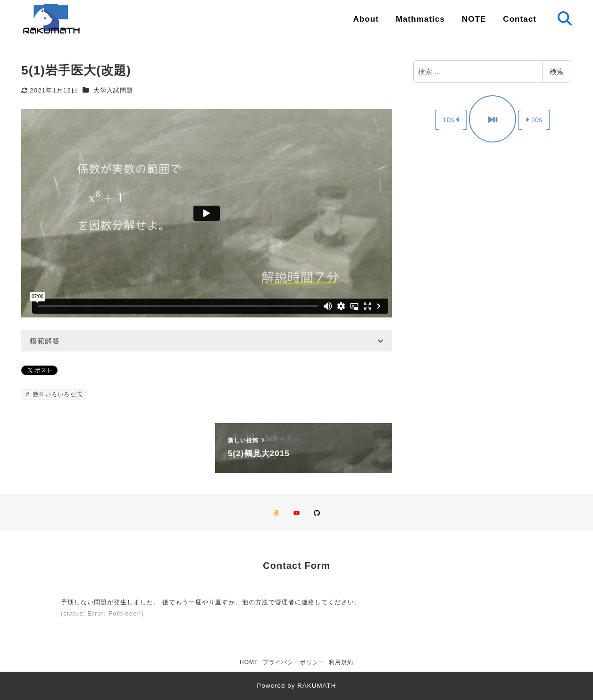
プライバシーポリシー (294, 662)
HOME (249, 662)
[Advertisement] (493, 221)
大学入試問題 (113, 90)
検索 (557, 71)
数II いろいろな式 (57, 394)
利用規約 (341, 662)
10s (451, 120)
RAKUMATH (317, 686)
